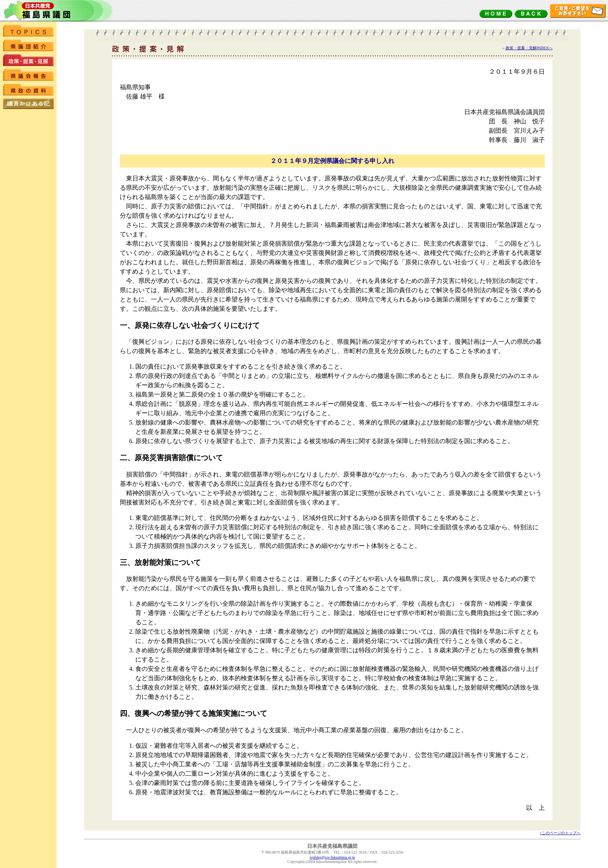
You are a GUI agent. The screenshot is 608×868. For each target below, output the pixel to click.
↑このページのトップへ (560, 833)
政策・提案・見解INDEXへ (529, 48)
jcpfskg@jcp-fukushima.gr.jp (332, 857)
